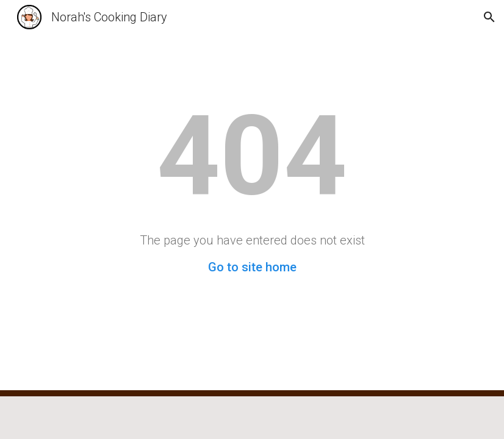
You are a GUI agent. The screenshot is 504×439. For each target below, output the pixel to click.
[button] (489, 17)
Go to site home (252, 267)
